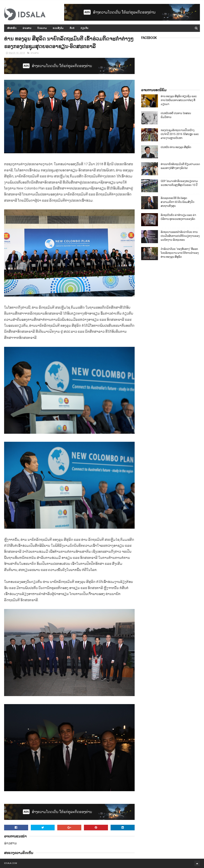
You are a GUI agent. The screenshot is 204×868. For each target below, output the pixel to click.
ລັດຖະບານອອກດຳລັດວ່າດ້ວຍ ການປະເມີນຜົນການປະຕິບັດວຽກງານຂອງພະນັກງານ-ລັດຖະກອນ (180, 236)
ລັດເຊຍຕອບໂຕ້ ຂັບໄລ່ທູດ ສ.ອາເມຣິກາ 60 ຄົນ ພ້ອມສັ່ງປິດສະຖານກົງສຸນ (178, 202)
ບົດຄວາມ (42, 28)
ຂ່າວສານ (27, 28)
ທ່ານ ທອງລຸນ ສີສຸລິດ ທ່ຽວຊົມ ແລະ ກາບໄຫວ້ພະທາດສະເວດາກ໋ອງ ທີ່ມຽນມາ (179, 100)
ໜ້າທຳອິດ (12, 28)
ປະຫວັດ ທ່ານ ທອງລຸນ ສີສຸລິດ (176, 147)
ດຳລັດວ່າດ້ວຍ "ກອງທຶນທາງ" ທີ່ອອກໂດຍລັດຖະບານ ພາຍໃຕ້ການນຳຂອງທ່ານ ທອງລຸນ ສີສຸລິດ (180, 253)
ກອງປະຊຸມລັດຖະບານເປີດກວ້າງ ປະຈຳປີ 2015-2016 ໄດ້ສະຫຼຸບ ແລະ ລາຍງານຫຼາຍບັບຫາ (180, 134)
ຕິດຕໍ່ (72, 28)
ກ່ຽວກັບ (85, 28)
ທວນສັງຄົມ (58, 28)
